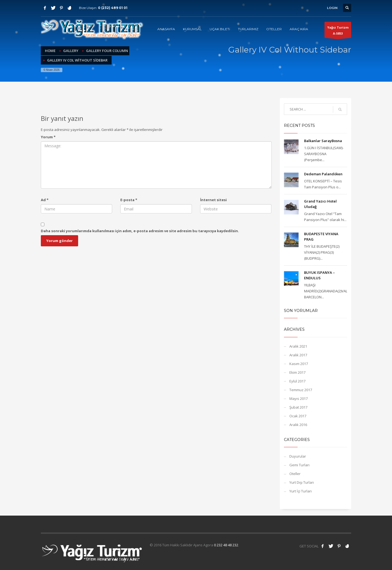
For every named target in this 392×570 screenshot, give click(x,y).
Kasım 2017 (299, 364)
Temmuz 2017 (301, 390)
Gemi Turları (299, 465)
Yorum (48, 137)
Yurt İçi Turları (301, 491)
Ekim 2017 (297, 372)
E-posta (129, 200)
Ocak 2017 (298, 416)
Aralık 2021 (298, 346)
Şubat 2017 (298, 407)
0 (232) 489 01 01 (113, 8)
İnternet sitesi (213, 200)
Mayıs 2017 (298, 399)
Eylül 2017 (297, 381)
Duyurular (298, 456)
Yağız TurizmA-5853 (338, 32)
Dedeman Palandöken (323, 174)
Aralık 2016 (298, 425)
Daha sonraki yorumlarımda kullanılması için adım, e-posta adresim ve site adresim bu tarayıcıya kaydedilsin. (140, 231)
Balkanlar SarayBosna (323, 141)
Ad (45, 200)
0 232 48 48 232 (226, 545)
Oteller (295, 474)
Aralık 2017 (298, 355)
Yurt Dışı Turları (302, 482)
